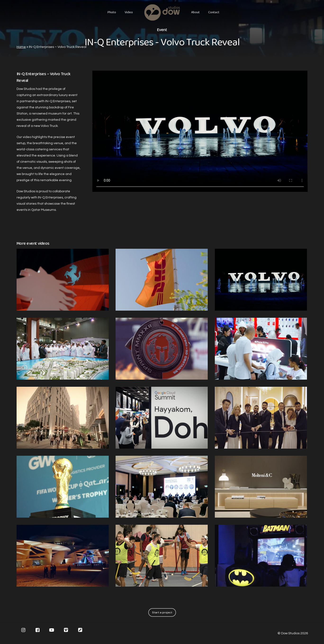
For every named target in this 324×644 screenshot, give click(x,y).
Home (21, 47)
